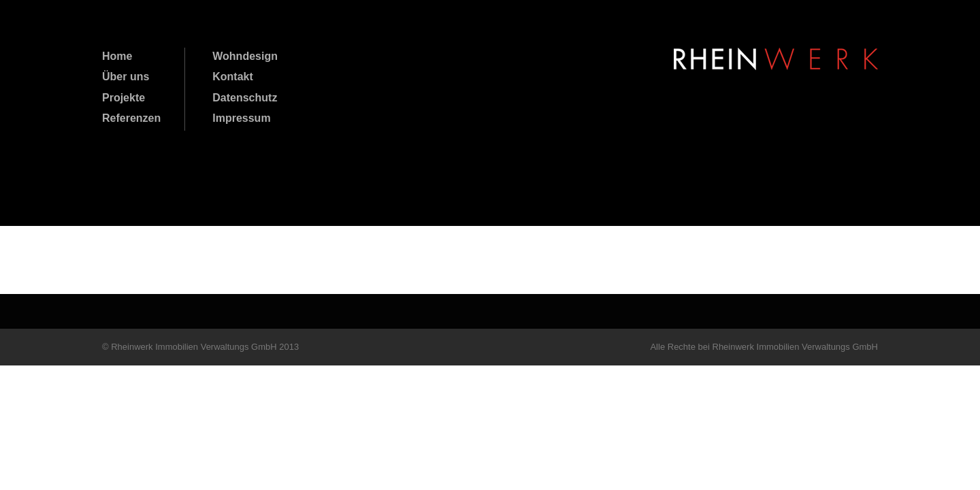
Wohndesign (245, 56)
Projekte (124, 98)
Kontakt (233, 77)
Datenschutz (245, 98)
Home (117, 56)
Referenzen (131, 118)
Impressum (241, 118)
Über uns (126, 77)
